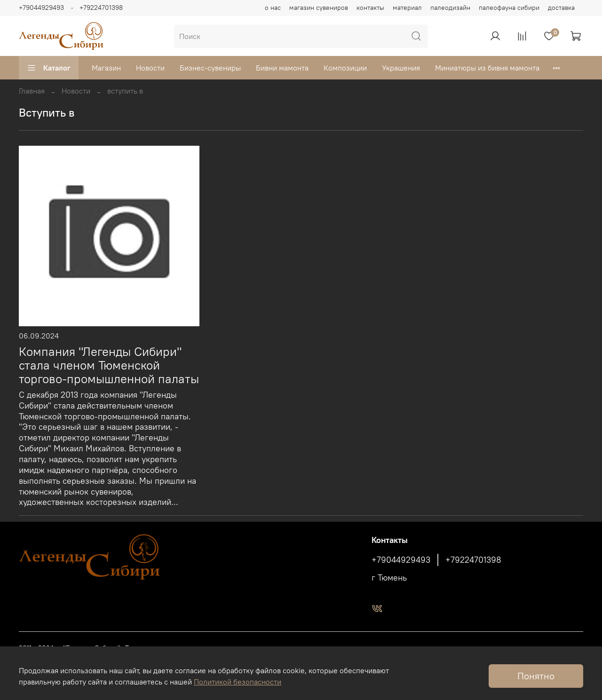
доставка (561, 8)
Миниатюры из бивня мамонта (487, 68)
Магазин (106, 68)
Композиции (345, 68)
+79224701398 (101, 8)
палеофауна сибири (509, 8)
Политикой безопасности (238, 682)
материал (407, 8)
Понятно (536, 676)
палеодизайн (450, 8)
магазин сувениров (319, 8)
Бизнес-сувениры (210, 68)
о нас (273, 8)
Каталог (49, 68)
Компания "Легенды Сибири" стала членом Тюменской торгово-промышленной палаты (109, 365)
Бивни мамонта (282, 68)
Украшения (401, 68)
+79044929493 (41, 8)
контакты (370, 8)
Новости (150, 68)
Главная (32, 91)
